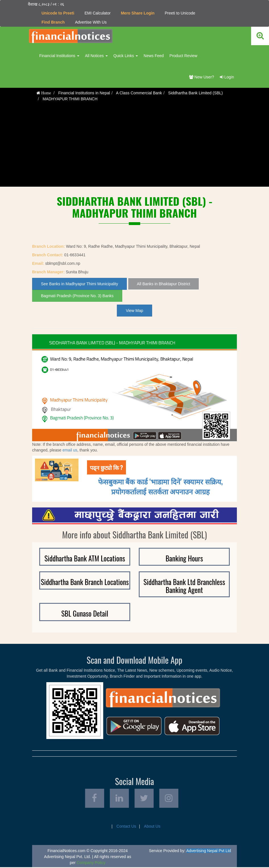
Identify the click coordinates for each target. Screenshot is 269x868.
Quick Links (126, 56)
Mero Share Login (138, 13)
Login (227, 77)
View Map (134, 311)
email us (70, 450)
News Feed (154, 56)
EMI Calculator (98, 13)
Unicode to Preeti (58, 13)
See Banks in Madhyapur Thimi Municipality (79, 284)
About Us (152, 827)
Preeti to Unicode (180, 13)
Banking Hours (184, 558)
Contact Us (126, 827)
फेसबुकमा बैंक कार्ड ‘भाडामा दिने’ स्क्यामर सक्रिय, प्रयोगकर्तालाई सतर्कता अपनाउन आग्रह (161, 486)
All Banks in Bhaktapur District (164, 284)
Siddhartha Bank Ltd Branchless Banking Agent (184, 586)
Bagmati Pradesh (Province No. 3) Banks (77, 296)
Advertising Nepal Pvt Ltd (209, 852)
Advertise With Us (91, 22)
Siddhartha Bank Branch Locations (85, 582)
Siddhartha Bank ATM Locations (85, 558)
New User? (202, 77)
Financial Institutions (59, 56)
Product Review (183, 56)
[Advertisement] (134, 147)
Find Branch (53, 22)
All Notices (96, 56)
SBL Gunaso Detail (85, 613)
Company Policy (91, 863)
